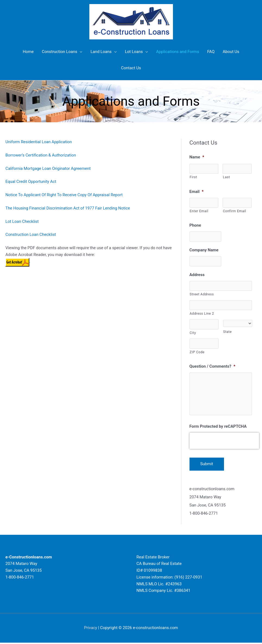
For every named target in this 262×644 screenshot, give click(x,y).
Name (197, 157)
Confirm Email (235, 211)
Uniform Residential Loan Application (39, 142)
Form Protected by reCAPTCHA (218, 428)
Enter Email (199, 211)
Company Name (204, 250)
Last (226, 177)
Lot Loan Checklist (22, 221)
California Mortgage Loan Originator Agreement (48, 168)
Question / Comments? (212, 367)
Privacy (90, 629)
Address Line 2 (202, 314)
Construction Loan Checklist (31, 235)
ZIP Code (197, 352)
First (193, 177)
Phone (195, 226)
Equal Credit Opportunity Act (31, 182)
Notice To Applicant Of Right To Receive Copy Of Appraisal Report (64, 195)
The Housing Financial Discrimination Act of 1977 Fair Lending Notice (68, 208)
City (193, 333)
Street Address (202, 295)
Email (197, 192)
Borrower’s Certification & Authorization (41, 155)
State (228, 332)
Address (197, 275)
